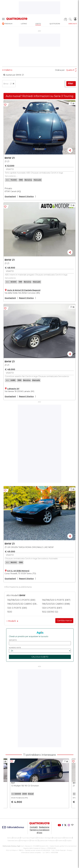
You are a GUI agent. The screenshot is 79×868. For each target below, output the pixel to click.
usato (38, 24)
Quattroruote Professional (47, 841)
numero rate (15, 648)
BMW (22, 595)
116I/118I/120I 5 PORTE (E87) (56, 600)
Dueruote (17, 838)
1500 (10, 612)
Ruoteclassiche (58, 838)
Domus (10, 838)
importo (13, 640)
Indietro (7, 70)
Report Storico (26, 196)
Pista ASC (34, 841)
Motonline (68, 838)
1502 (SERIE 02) (50, 612)
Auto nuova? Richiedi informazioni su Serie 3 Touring (39, 96)
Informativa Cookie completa (31, 853)
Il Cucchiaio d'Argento (29, 838)
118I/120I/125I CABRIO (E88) (56, 604)
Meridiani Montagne (45, 838)
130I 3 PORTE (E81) (17, 608)
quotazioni (55, 24)
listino (24, 24)
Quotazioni (10, 196)
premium (7, 24)
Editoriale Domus (13, 841)
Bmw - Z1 (9, 84)
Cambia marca (64, 621)
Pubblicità (61, 841)
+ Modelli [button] (12, 621)
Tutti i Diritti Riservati (58, 850)
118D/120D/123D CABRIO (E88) (23, 604)
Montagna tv (25, 841)
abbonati (73, 24)
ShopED (69, 841)
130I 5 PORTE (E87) (52, 608)
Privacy (69, 850)
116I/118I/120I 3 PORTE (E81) (21, 600)
